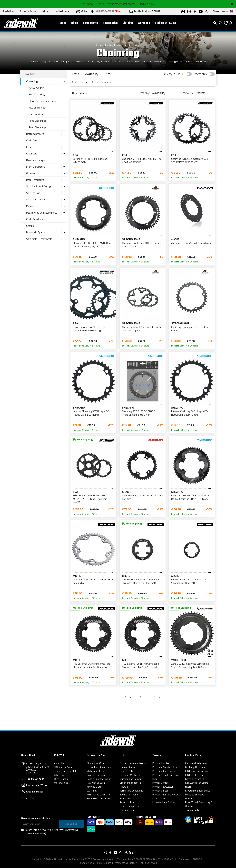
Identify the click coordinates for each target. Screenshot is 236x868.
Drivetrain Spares (36, 232)
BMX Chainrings (37, 95)
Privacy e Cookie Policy (165, 767)
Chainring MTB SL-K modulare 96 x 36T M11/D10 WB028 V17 (190, 161)
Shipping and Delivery (131, 779)
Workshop (144, 23)
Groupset (31, 173)
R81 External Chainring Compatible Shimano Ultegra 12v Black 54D (140, 581)
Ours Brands (61, 779)
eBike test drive (95, 771)
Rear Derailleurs (35, 180)
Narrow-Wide (36, 114)
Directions (31, 773)
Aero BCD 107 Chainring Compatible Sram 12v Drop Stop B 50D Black (190, 666)
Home (100, 45)
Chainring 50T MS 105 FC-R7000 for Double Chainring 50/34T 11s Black (191, 497)
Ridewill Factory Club (65, 771)
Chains (30, 147)
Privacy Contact (161, 783)
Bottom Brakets (35, 134)
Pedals (30, 206)
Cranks (30, 226)
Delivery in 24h (171, 74)
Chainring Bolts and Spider (43, 101)
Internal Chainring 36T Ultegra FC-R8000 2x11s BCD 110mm (91, 413)
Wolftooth (180, 660)
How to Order (127, 771)
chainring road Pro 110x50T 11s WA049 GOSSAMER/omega (89, 329)
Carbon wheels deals (196, 763)
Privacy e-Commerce (164, 771)
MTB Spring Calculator (99, 795)
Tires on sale (192, 810)
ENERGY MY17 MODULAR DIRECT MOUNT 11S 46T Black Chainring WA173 (90, 499)
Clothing (128, 23)
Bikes (75, 23)
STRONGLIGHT (131, 239)
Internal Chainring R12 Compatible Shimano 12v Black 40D (189, 581)
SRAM (126, 492)
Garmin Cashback (194, 779)
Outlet (189, 799)
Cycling (109, 45)
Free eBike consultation (100, 799)
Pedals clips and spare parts (42, 213)
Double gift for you (195, 767)
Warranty (92, 791)
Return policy (127, 802)
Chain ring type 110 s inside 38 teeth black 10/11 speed (141, 329)
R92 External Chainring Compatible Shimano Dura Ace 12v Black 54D (92, 666)
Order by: (144, 93)
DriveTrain (121, 45)
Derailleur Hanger (36, 160)
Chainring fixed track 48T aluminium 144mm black (142, 245)
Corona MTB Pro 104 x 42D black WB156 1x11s (90, 161)
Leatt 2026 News (195, 795)
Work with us (61, 783)
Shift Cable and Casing (39, 186)
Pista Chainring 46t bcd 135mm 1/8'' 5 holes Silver (93, 581)
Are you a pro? (95, 787)
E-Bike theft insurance (99, 767)
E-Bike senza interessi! (197, 771)
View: (186, 93)
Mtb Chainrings (37, 108)
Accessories (110, 23)
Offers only (200, 74)
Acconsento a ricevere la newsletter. (52, 832)
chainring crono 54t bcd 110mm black (191, 243)
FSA (75, 155)
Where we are (62, 775)
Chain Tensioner (35, 219)
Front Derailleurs (36, 167)
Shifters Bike (33, 193)
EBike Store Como (64, 767)
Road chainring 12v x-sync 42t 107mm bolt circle (143, 497)
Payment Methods (130, 775)
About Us (59, 763)
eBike (63, 23)
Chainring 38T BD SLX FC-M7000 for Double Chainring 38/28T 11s (92, 245)
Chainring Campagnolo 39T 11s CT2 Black (190, 329)
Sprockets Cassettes (38, 200)
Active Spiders (37, 88)
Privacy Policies (161, 763)
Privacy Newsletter (163, 787)
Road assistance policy (99, 779)
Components (90, 23)
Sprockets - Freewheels (39, 239)
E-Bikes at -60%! (165, 23)
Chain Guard (33, 141)
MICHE (175, 239)
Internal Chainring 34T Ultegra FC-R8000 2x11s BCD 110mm (190, 413)
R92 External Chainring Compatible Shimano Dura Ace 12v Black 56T (141, 666)
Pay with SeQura (96, 775)
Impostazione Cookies (164, 802)
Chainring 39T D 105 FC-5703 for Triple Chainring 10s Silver (140, 413)
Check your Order (96, 763)
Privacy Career (160, 791)
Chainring (134, 45)
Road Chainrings (38, 121)
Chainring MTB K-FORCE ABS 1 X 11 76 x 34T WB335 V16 (142, 161)
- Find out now (146, 4)
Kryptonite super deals (198, 791)
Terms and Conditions (131, 791)
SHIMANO (79, 239)
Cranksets (32, 154)
